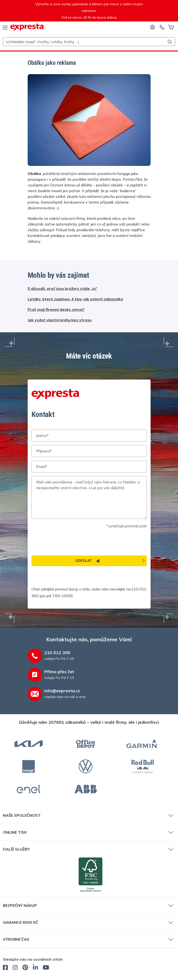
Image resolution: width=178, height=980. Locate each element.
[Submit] (169, 42)
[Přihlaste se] (153, 27)
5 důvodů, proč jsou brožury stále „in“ (63, 288)
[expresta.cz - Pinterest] (25, 968)
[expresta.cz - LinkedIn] (35, 968)
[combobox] (89, 42)
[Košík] (171, 27)
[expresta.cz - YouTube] (46, 968)
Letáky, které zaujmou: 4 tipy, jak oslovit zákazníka (75, 299)
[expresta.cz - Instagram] (15, 968)
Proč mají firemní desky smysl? (56, 309)
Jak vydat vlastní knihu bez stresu (60, 320)
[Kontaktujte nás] (162, 27)
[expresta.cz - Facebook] (5, 968)
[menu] (5, 27)
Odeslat (87, 561)
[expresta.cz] (27, 27)
